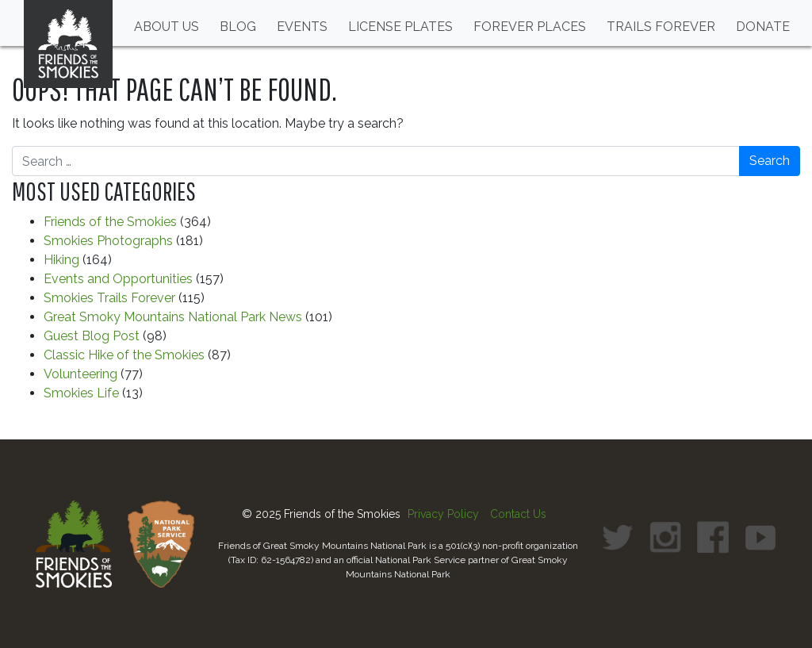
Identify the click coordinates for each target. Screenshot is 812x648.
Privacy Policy (443, 514)
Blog (238, 27)
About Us (167, 27)
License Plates (400, 27)
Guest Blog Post (92, 336)
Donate (763, 27)
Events (302, 27)
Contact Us (518, 514)
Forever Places (530, 27)
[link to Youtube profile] (760, 537)
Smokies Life (81, 393)
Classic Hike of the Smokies (124, 355)
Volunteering (80, 374)
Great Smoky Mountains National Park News (173, 317)
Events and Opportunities (118, 279)
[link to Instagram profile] (665, 537)
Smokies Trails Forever (109, 298)
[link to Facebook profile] (713, 537)
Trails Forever (661, 27)
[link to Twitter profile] (618, 537)
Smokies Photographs (108, 241)
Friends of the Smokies (110, 222)
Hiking (61, 260)
